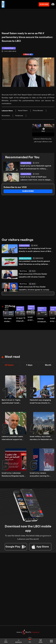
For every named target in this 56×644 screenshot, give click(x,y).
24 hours (9, 365)
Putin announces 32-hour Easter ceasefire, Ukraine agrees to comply (34, 288)
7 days (29, 365)
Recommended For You (22, 157)
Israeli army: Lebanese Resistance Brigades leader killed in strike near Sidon (13, 475)
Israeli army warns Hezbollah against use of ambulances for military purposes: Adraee (36, 168)
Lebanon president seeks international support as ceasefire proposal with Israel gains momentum (12, 438)
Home (6, 641)
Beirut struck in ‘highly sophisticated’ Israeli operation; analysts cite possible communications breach (13, 402)
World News (23, 271)
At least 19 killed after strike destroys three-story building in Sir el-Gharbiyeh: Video (21, 320)
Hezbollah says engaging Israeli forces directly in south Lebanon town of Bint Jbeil (35, 250)
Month (48, 365)
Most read (12, 357)
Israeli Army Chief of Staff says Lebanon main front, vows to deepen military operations (36, 179)
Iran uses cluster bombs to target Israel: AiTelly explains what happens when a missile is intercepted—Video (9, 320)
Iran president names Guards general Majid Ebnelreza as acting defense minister (34, 263)
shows (41, 641)
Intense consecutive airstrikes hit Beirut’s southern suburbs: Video (43, 321)
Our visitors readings (17, 240)
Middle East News (25, 258)
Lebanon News (26, 163)
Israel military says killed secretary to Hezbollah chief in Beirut (42, 438)
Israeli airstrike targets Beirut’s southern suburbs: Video (31, 319)
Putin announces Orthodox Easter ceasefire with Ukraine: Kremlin (33, 276)
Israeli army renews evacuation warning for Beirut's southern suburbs (40, 475)
